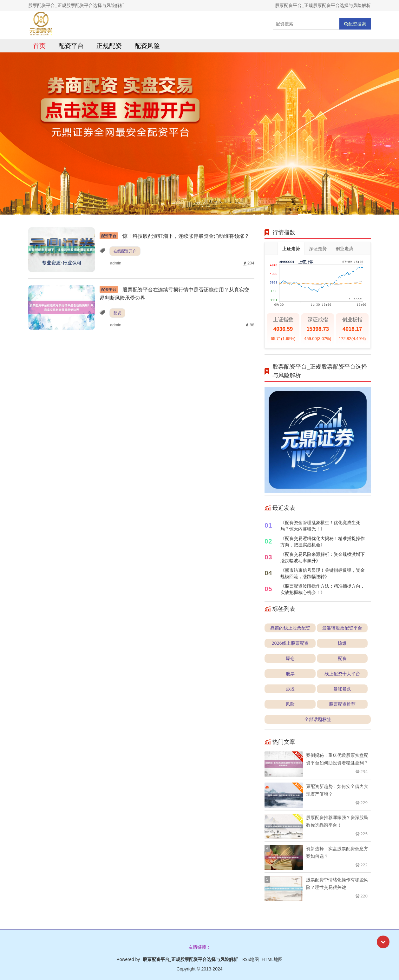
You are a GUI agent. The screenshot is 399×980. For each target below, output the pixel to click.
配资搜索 (355, 24)
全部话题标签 (318, 719)
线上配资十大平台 (342, 673)
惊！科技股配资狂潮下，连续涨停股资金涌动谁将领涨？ (174, 236)
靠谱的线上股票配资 (290, 628)
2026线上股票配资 (290, 643)
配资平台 (71, 46)
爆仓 (290, 658)
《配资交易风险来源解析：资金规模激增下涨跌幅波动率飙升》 (323, 557)
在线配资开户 (125, 251)
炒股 (290, 689)
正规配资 (109, 46)
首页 (39, 46)
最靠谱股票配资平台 (342, 628)
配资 (117, 313)
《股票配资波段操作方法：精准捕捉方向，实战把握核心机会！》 (323, 589)
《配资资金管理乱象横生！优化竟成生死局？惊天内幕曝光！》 (320, 526)
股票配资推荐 (342, 704)
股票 (290, 673)
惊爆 (342, 643)
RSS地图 (251, 959)
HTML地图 (272, 959)
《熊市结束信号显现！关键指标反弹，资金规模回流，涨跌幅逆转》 (323, 573)
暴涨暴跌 (342, 689)
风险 (290, 704)
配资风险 (147, 46)
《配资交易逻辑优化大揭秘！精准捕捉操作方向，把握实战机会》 (323, 541)
